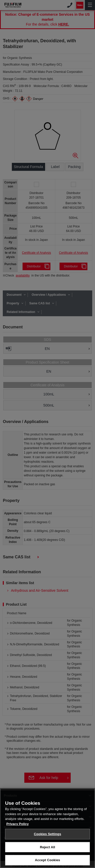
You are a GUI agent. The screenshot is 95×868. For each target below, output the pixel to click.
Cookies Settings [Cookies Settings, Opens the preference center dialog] (48, 835)
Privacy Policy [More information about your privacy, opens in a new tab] (17, 825)
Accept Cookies (48, 861)
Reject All (47, 848)
